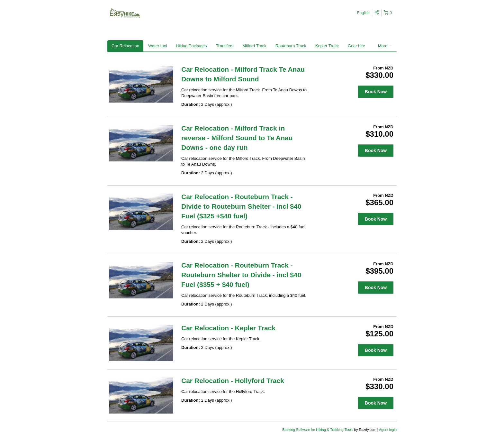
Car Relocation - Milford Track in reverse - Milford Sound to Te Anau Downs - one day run (237, 138)
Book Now (376, 92)
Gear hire (356, 46)
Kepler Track (327, 46)
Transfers (225, 46)
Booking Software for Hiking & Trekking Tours (318, 430)
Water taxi (157, 46)
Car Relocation (125, 46)
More (385, 46)
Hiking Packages (191, 46)
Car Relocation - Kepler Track (228, 328)
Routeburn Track (291, 46)
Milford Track (254, 46)
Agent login (388, 430)
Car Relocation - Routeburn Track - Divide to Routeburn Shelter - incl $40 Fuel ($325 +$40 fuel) (241, 206)
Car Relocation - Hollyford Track (233, 381)
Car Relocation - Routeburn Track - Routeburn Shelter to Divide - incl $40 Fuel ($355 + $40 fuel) (241, 275)
